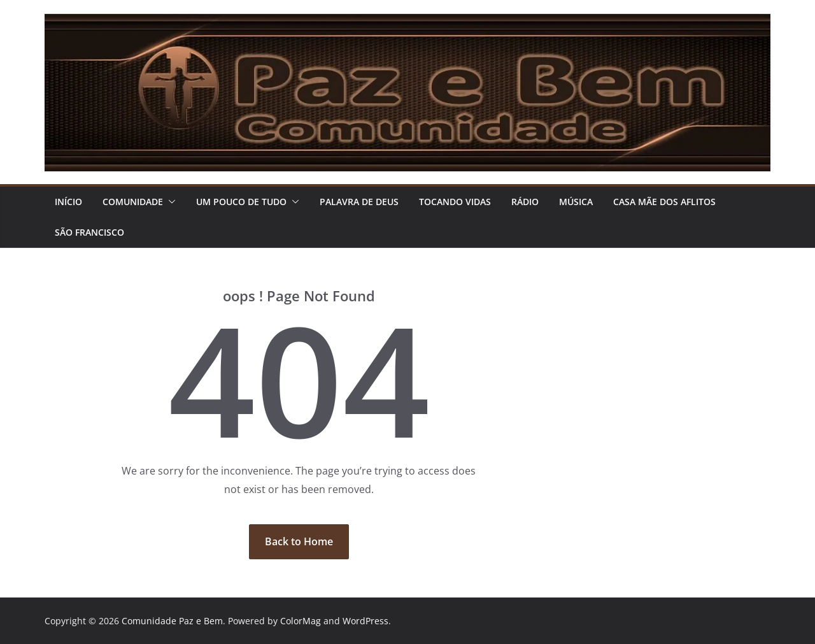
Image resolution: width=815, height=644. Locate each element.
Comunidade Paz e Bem (172, 621)
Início (68, 202)
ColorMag (301, 621)
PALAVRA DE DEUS (359, 202)
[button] (169, 202)
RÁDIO (525, 202)
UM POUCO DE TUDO (241, 202)
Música (576, 202)
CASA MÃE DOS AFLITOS (664, 202)
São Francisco (89, 232)
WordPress (365, 621)
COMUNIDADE (133, 202)
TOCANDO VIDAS (455, 202)
